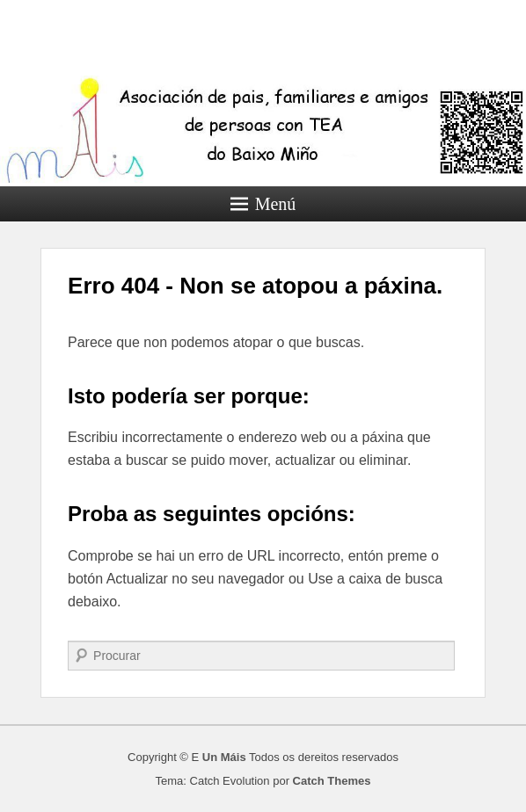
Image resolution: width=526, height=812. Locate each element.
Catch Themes (332, 781)
